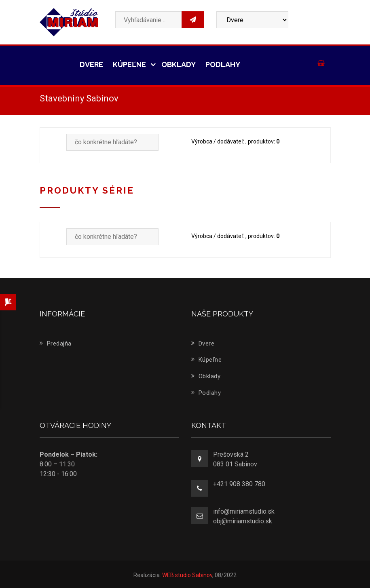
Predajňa (56, 344)
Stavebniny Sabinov (79, 98)
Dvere (91, 64)
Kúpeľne (132, 64)
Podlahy (223, 64)
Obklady (179, 64)
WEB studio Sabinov (187, 575)
